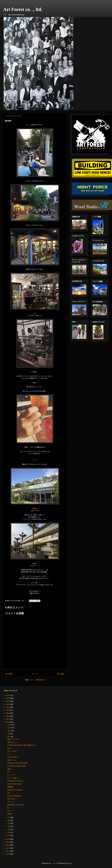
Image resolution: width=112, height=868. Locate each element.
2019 (8, 713)
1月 (9, 835)
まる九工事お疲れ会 (14, 796)
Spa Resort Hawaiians (15, 790)
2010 (8, 854)
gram (9, 748)
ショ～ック (11, 775)
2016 (8, 722)
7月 (9, 817)
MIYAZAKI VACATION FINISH (18, 763)
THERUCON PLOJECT (15, 781)
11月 (10, 728)
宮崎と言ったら (13, 742)
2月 (9, 832)
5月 (9, 823)
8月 (9, 737)
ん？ (9, 754)
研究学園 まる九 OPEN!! (16, 805)
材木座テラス (35, 566)
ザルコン (10, 811)
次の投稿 (9, 674)
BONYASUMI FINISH (15, 784)
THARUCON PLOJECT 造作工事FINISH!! (21, 745)
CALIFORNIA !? (13, 757)
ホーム (35, 674)
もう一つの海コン (13, 778)
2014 (8, 842)
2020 (8, 710)
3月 (9, 829)
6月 (9, 820)
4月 (9, 826)
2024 (8, 698)
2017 (8, 719)
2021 (8, 707)
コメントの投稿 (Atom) (37, 680)
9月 (9, 734)
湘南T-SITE (35, 511)
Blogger (70, 863)
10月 (10, 731)
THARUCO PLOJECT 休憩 (16, 766)
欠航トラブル (12, 760)
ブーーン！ (11, 802)
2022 (8, 704)
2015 (8, 839)
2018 (8, 716)
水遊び (10, 814)
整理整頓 (10, 787)
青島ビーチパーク (13, 739)
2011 (8, 851)
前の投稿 (61, 674)
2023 (8, 701)
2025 (8, 695)
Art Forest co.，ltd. (23, 9)
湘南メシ (10, 769)
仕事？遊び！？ (13, 799)
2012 (8, 848)
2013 (8, 845)
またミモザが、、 (13, 751)
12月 (10, 725)
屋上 (9, 793)
